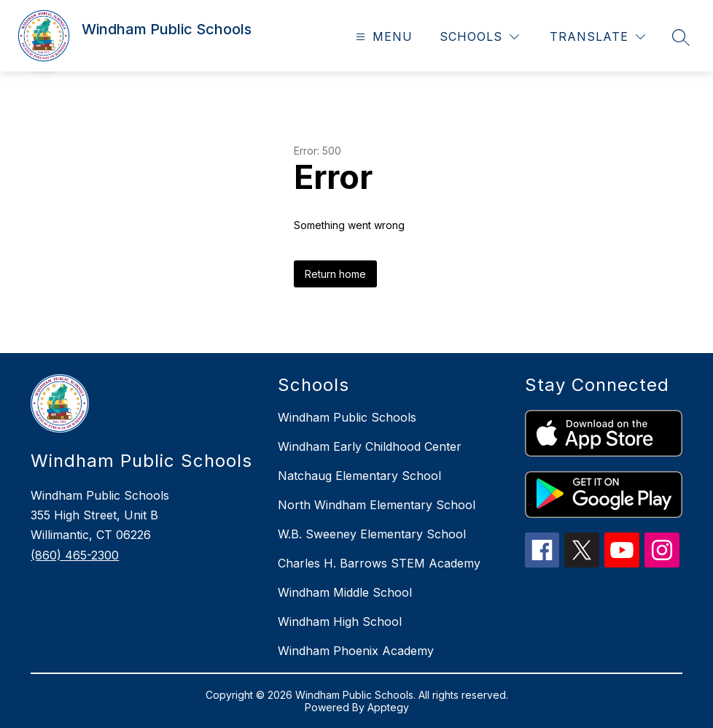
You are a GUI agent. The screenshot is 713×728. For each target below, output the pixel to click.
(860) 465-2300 (75, 555)
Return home (335, 274)
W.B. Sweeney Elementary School (372, 534)
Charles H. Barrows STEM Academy (379, 563)
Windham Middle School (345, 592)
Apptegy (388, 707)
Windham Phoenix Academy (356, 651)
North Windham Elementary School (377, 505)
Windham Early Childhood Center (370, 446)
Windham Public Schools (347, 417)
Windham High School (340, 621)
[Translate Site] (597, 37)
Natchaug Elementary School (359, 476)
